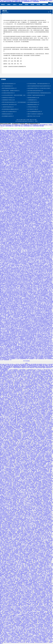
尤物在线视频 (34, 620)
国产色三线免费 (19, 150)
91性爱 (24, 641)
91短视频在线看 (11, 189)
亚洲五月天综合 (13, 137)
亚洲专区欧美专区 (41, 555)
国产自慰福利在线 (8, 481)
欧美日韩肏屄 (7, 324)
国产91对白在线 (35, 196)
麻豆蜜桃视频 (25, 237)
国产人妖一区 (8, 639)
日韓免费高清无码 (8, 183)
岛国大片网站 (22, 132)
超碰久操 (39, 602)
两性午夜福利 (15, 425)
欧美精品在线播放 (28, 284)
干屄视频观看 (37, 533)
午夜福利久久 (49, 545)
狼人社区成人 (19, 232)
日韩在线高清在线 (47, 516)
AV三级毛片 (24, 409)
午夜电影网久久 (40, 568)
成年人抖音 (10, 618)
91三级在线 (48, 349)
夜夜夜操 (50, 492)
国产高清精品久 (31, 609)
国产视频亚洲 (9, 399)
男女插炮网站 (13, 187)
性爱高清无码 (14, 530)
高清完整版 (26, 604)
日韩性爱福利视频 (21, 321)
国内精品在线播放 (10, 202)
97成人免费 (9, 579)
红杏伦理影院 (3, 431)
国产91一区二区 (34, 520)
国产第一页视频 (36, 277)
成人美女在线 (45, 538)
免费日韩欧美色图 (39, 146)
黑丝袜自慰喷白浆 (5, 515)
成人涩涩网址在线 (26, 508)
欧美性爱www (9, 615)
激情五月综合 (3, 584)
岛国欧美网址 (21, 164)
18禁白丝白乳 (14, 433)
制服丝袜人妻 (23, 591)
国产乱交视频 (45, 409)
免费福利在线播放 (36, 150)
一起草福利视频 (49, 466)
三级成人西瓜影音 (29, 512)
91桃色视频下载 (26, 179)
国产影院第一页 (19, 472)
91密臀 (37, 496)
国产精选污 (50, 517)
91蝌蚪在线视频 (40, 190)
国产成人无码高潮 (27, 130)
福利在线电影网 (38, 576)
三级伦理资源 (46, 183)
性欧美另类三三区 (37, 584)
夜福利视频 (42, 404)
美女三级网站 (24, 314)
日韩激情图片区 (25, 305)
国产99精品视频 (46, 313)
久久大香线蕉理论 (32, 166)
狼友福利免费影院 (23, 156)
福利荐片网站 (9, 479)
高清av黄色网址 (28, 283)
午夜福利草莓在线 (5, 461)
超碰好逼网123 (13, 515)
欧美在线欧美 (46, 560)
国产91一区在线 (30, 269)
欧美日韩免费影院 (42, 608)
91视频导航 (42, 543)
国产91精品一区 (38, 261)
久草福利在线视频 (28, 338)
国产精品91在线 (46, 188)
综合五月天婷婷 (23, 542)
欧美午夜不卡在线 (39, 512)
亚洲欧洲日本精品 (47, 477)
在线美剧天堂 (48, 238)
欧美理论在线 (30, 551)
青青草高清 (30, 507)
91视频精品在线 (48, 228)
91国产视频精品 (12, 142)
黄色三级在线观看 (8, 220)
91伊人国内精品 (39, 626)
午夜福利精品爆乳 (39, 462)
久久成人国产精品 (38, 239)
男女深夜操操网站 (10, 282)
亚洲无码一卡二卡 (29, 495)
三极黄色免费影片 (37, 441)
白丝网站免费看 (33, 207)
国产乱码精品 (19, 277)
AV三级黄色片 (4, 513)
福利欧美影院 (12, 274)
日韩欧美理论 (20, 577)
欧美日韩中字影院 (32, 594)
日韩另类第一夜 (48, 536)
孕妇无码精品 (23, 288)
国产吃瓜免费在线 (7, 300)
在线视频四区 (36, 159)
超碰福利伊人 (21, 145)
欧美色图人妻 (6, 395)
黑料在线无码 (46, 239)
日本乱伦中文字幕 (40, 537)
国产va (29, 471)
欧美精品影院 (47, 147)
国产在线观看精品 (26, 325)
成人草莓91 (35, 443)
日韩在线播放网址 (39, 447)
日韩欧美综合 (40, 250)
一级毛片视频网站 (10, 331)
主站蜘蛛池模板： (5, 370)
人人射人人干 (11, 467)
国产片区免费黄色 (26, 620)
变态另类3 (15, 399)
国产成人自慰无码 (28, 538)
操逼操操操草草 (46, 321)
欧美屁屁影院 (37, 253)
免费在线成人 (33, 157)
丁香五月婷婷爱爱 (47, 503)
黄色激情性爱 (19, 390)
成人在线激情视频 (29, 565)
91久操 (51, 564)
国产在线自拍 (42, 177)
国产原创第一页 (14, 443)
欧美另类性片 (21, 174)
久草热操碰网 (20, 503)
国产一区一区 (24, 303)
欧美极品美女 (17, 218)
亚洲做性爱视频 (18, 299)
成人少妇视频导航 (9, 160)
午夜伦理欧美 (36, 630)
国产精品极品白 (30, 300)
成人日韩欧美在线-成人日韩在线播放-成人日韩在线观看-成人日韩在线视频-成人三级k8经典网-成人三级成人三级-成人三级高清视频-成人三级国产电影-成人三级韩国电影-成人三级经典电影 (26, 125)
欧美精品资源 (19, 312)
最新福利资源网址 (43, 196)
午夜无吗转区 (25, 568)
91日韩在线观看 (23, 424)
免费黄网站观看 (42, 589)
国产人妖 (33, 434)
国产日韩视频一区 (46, 610)
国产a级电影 (20, 421)
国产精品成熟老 (7, 278)
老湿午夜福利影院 (11, 320)
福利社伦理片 (14, 324)
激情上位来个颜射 (11, 567)
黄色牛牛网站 (34, 138)
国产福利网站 (39, 346)
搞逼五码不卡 (36, 596)
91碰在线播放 (3, 586)
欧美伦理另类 (48, 523)
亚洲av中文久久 (20, 134)
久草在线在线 (38, 267)
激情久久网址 (25, 210)
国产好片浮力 (31, 600)
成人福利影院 (25, 342)
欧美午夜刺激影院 (14, 573)
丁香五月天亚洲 (42, 623)
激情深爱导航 (42, 142)
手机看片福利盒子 (21, 576)
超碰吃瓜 (44, 548)
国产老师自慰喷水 (25, 326)
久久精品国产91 (31, 271)
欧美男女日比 (23, 300)
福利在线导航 (47, 616)
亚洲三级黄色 (38, 486)
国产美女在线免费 (24, 216)
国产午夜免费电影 (23, 425)
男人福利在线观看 (18, 549)
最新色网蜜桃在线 (8, 392)
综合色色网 (6, 622)
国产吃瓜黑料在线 (29, 394)
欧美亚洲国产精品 (18, 293)
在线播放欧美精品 (27, 431)
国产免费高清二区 (9, 629)
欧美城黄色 (41, 376)
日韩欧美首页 (9, 468)
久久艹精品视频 (28, 273)
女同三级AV (49, 488)
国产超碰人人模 (14, 149)
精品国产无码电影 (11, 277)
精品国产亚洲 (46, 342)
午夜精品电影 (22, 374)
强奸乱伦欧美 (13, 401)
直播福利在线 (10, 281)
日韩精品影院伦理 (35, 575)
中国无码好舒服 (14, 598)
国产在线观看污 (35, 191)
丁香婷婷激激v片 (46, 267)
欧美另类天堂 (49, 326)
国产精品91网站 (19, 419)
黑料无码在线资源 (24, 332)
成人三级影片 (49, 578)
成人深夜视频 (20, 512)
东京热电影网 (6, 313)
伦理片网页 (14, 540)
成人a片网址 (39, 483)
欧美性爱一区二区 (47, 346)
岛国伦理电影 (35, 589)
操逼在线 (2, 450)
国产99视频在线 (43, 187)
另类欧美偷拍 (5, 614)
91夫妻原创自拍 (27, 181)
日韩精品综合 (36, 549)
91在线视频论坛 (47, 255)
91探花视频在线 (5, 321)
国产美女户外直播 (39, 292)
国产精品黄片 (32, 171)
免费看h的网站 (36, 445)
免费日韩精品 (47, 257)
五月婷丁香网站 (20, 319)
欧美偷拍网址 (42, 388)
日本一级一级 (18, 442)
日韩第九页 (37, 535)
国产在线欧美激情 (28, 143)
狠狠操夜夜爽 (46, 586)
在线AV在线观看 (4, 538)
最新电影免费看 (19, 348)
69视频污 (40, 508)
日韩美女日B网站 (44, 283)
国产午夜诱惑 (25, 420)
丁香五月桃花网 (39, 208)
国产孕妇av (40, 558)
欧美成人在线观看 (41, 487)
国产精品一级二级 (25, 579)
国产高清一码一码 (37, 560)
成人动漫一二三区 (6, 632)
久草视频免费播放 (12, 458)
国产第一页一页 (37, 333)
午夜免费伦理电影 (21, 187)
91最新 (19, 457)
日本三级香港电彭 (33, 578)
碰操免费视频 (33, 601)
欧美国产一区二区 (22, 433)
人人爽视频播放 (37, 223)
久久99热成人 (20, 430)
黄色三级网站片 (44, 642)
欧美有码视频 (24, 236)
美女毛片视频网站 (48, 519)
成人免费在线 (32, 382)
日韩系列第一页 (42, 197)
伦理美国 (19, 422)
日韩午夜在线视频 (38, 417)
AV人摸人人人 (15, 578)
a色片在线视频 (44, 284)
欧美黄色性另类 (4, 168)
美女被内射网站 (35, 564)
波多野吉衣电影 (39, 433)
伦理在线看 (15, 451)
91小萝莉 (48, 458)
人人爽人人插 (39, 170)
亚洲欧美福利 (40, 255)
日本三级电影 (5, 191)
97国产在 (23, 529)
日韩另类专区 (17, 568)
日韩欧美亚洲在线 (5, 509)
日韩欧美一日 (3, 400)
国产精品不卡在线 (12, 502)
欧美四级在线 (40, 156)
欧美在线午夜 (13, 446)
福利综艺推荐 (23, 510)
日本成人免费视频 (31, 238)
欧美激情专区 (28, 595)
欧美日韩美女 (27, 577)
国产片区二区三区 (39, 309)
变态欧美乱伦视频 (34, 404)
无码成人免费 (17, 334)
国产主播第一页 (4, 206)
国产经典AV (35, 388)
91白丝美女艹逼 (43, 273)
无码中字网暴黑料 (30, 257)
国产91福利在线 (42, 622)
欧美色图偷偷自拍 (37, 503)
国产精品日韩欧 (48, 505)
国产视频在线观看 (27, 277)
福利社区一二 (42, 280)
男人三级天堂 (32, 272)
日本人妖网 (49, 429)
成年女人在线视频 (31, 546)
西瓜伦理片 (10, 528)
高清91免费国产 (22, 311)
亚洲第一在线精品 (9, 432)
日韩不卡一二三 (31, 510)
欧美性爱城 (5, 557)
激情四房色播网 (18, 171)
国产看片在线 (33, 475)
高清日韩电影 (12, 280)
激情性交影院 (29, 187)
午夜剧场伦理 (42, 636)
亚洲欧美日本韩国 (40, 460)
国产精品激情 (25, 506)
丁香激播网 (24, 432)
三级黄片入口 (35, 153)
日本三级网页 (32, 323)
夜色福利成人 (3, 492)
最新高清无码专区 (19, 388)
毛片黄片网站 (12, 302)
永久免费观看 (46, 311)
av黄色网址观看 (44, 291)
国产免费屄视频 (9, 345)
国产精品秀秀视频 (9, 218)
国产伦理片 (34, 554)
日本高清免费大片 (48, 590)
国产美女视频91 (11, 173)
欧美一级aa (28, 567)
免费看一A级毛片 (47, 464)
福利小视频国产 (28, 544)
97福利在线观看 (41, 465)
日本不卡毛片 (26, 266)
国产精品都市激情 (17, 186)
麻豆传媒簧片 (17, 520)
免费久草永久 (47, 243)
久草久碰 (43, 507)
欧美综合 (42, 523)
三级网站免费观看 (19, 559)
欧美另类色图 (17, 478)
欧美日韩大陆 (33, 151)
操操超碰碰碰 (32, 208)
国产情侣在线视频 (30, 245)
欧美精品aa (20, 585)
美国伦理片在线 (6, 267)
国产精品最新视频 (14, 556)
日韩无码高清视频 (42, 582)
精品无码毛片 (34, 470)
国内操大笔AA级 (27, 150)
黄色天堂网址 (12, 477)
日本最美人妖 (13, 241)
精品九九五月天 (18, 179)
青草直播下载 (49, 155)
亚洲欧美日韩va (15, 487)
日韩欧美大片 (34, 398)
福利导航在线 (15, 336)
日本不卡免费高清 (44, 262)
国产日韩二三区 (37, 206)
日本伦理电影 (15, 246)
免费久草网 (46, 601)
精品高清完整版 (44, 310)
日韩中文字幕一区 (31, 526)
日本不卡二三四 (46, 539)
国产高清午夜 (12, 341)
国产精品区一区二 (20, 251)
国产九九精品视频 (39, 378)
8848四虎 (4, 550)
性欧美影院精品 (40, 525)
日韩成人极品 (22, 292)
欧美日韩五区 (13, 595)
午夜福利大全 (11, 219)
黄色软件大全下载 (10, 227)
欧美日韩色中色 (29, 586)
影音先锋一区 (3, 621)
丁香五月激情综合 (10, 289)
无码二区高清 (13, 484)
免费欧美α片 (23, 287)
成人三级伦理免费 (40, 173)
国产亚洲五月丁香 (19, 219)
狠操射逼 (26, 389)
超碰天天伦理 (39, 416)
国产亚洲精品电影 (43, 211)
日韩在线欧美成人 (5, 580)
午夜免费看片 (24, 263)
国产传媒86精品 (8, 543)
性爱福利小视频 (32, 427)
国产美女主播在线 (25, 194)
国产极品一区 (35, 339)
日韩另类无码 (31, 318)
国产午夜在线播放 (14, 304)
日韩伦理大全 (42, 339)
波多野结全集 (25, 207)
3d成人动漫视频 (25, 220)
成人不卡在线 (37, 507)
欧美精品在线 (26, 211)
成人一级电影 (31, 574)
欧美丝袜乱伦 (24, 334)
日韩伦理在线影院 (41, 263)
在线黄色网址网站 (16, 527)
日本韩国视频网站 (41, 488)
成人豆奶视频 (13, 422)
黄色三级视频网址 (22, 161)
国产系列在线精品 (27, 348)
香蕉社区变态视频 (36, 201)
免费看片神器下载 (24, 487)
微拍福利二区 (47, 156)
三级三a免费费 (47, 576)
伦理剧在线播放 (33, 155)
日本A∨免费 (15, 631)
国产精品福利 (12, 604)
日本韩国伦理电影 (11, 134)
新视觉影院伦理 (23, 147)
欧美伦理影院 (25, 155)
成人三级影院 (20, 338)
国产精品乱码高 (15, 298)
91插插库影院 (40, 435)
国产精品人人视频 (9, 638)
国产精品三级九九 (30, 513)
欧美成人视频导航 (9, 454)
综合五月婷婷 (12, 191)
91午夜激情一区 (31, 133)
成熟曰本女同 (39, 434)
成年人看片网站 (32, 457)
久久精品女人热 (44, 577)
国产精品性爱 (27, 413)
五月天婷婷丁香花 (37, 544)
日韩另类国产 (19, 130)
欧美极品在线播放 (13, 261)
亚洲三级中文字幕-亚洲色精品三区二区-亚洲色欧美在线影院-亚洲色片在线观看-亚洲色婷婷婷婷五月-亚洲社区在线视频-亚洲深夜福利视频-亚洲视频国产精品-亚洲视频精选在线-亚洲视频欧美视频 (26, 356)
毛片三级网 (33, 371)
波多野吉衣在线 (38, 586)
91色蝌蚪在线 (16, 392)
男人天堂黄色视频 (7, 286)
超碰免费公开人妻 (28, 320)
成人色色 (10, 483)
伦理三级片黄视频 (32, 190)
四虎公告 (28, 395)
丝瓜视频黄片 (49, 439)
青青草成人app (20, 493)
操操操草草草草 (29, 192)
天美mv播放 (19, 410)
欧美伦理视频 (3, 310)
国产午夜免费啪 (30, 447)
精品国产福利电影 (31, 176)
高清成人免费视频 (41, 194)
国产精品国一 (46, 249)
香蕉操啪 (2, 391)
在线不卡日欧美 (28, 452)
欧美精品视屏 (18, 227)
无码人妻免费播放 (17, 426)
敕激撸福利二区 (9, 207)
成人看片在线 (43, 348)
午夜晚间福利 (8, 336)
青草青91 (27, 548)
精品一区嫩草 (47, 298)
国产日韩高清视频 (15, 205)
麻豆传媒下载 (7, 307)
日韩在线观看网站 (39, 619)
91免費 (17, 462)
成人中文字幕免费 (48, 260)
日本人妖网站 (25, 171)
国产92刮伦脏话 (4, 542)
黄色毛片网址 (10, 199)
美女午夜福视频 (17, 486)
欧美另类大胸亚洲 (46, 270)
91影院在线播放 (45, 164)
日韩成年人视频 (37, 219)
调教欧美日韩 (5, 274)
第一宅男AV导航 (23, 491)
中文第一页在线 (37, 200)
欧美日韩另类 (33, 242)
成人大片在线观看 (22, 343)
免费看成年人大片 (29, 223)
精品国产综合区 (13, 238)
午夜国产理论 (17, 376)
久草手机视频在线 (28, 637)
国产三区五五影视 (31, 243)
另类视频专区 (46, 641)
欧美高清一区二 (15, 288)
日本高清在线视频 (35, 310)
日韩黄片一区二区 (37, 289)
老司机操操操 (47, 146)
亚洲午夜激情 (5, 264)
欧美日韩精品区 (22, 313)
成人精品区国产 (30, 226)
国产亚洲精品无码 (10, 150)
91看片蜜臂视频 (41, 411)
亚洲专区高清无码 (45, 453)
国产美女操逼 (32, 237)
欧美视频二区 (20, 544)
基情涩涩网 (21, 394)
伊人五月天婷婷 (19, 610)
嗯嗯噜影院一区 (29, 393)
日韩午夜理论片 (17, 473)
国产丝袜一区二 (21, 489)
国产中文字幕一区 (26, 470)
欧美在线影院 (23, 546)
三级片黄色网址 (43, 204)
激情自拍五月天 (13, 297)
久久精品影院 (10, 601)
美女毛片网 (48, 607)
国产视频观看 (31, 496)
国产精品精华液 (20, 159)
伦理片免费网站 (4, 475)
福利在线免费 (7, 339)
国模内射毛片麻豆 (34, 543)
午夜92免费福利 (46, 235)
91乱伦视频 (36, 518)
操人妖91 (11, 478)
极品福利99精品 (11, 232)
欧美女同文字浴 (49, 332)
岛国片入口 (41, 606)
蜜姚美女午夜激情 (40, 466)
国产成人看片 (16, 579)
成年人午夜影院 (4, 445)
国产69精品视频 (13, 223)
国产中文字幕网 (15, 250)
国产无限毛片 (12, 143)
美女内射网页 (40, 248)
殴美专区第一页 (34, 534)
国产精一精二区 (27, 175)
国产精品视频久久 (14, 260)
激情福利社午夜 (14, 146)
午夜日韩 (12, 442)
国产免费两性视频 (39, 392)
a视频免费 (39, 497)
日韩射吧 (39, 573)
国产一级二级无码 (37, 472)
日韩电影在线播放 (38, 321)
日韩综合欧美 (23, 507)
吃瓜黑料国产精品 (14, 188)
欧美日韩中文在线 (6, 487)
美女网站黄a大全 (16, 295)
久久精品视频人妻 (14, 313)
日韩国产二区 (46, 288)
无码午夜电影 (39, 513)
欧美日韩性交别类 (25, 160)
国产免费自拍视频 (36, 431)
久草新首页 (43, 633)
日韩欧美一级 (34, 508)
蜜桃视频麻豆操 (7, 212)
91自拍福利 (6, 529)
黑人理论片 (29, 445)
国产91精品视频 (31, 218)
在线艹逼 (24, 442)
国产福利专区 (44, 130)
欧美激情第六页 (15, 332)
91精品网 (14, 437)
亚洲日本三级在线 (47, 375)
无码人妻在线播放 (48, 279)
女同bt (34, 442)
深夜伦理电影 (22, 209)
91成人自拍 (40, 425)
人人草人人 (12, 538)
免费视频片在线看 (7, 295)
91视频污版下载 (18, 155)
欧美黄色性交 (3, 458)
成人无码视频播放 (22, 563)
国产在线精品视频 (30, 276)
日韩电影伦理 (26, 165)
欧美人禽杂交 (22, 553)
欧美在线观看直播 (10, 284)
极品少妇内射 (39, 184)
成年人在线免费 (10, 419)
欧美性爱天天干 (38, 641)
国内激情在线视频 (12, 239)
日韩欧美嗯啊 (11, 610)
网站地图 (41, 126)
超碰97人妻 (30, 499)
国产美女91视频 (9, 420)
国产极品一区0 (45, 595)
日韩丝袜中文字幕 (10, 273)
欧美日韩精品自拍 (18, 482)
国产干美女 (46, 425)
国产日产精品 (46, 184)
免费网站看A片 (15, 212)
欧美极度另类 (36, 585)
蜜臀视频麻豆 (33, 487)
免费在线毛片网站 (46, 178)
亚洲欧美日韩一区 (6, 205)
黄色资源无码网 (42, 331)
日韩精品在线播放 (27, 410)
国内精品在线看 (4, 379)
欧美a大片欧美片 (19, 289)
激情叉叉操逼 (46, 135)
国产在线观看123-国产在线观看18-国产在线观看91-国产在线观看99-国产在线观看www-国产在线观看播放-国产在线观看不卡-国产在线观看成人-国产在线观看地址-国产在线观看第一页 (26, 359)
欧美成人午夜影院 (42, 414)
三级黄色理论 (37, 592)
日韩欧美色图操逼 (34, 144)
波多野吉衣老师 (31, 627)
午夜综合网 (21, 504)
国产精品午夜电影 (13, 174)
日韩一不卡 (38, 574)
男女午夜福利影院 (46, 419)
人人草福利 (14, 574)
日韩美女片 (13, 452)
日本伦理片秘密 (20, 453)
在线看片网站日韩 (40, 238)
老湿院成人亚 (9, 229)
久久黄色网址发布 (17, 210)
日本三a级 (44, 431)
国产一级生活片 (21, 502)
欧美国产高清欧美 (14, 591)
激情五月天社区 (43, 381)
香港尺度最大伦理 (5, 503)
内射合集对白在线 (8, 197)
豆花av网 (25, 448)
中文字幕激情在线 (16, 263)
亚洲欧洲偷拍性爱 (39, 502)
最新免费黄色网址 (30, 328)
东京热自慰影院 (19, 259)
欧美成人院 (34, 429)
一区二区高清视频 (32, 497)
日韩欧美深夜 (30, 378)
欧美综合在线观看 (27, 252)
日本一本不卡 (27, 493)
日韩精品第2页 (26, 302)
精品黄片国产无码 (5, 433)
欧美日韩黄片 (25, 227)
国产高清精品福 (19, 389)
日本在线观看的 (26, 422)
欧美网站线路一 (47, 393)
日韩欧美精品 (49, 236)
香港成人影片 (49, 160)
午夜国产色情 (16, 536)
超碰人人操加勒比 (4, 161)
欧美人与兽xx (45, 574)
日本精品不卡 (18, 222)
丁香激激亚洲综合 (25, 144)
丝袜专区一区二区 (23, 558)
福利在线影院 (47, 569)
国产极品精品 (31, 309)
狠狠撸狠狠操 (44, 322)
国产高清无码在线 (36, 217)
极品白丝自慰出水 (27, 189)
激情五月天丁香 (12, 416)
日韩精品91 (15, 483)
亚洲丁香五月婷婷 (35, 395)
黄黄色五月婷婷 (46, 247)
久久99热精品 (44, 550)
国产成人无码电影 (30, 642)
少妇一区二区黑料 (9, 165)
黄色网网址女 (17, 470)
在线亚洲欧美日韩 (47, 482)
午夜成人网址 (18, 177)
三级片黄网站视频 (41, 308)
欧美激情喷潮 (17, 279)
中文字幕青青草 (23, 440)
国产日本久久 (30, 261)
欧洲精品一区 (16, 345)
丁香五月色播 (31, 486)
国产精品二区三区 (48, 208)
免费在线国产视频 (18, 151)
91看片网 (33, 504)
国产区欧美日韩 (39, 311)
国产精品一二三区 (46, 202)
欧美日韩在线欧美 (8, 255)
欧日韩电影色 (10, 236)
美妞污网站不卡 (22, 498)
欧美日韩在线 (6, 452)
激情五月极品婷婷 (30, 626)
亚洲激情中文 (44, 206)
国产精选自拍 (23, 247)
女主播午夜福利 (37, 610)
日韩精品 (15, 519)
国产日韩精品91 (29, 291)
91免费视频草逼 (42, 216)
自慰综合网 (21, 530)
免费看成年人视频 (7, 533)
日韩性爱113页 (6, 380)
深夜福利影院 (26, 335)
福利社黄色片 (6, 304)
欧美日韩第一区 (18, 492)
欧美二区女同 (3, 320)
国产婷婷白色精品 (24, 450)
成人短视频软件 (10, 301)
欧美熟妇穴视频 (47, 513)
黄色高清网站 (23, 295)
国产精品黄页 (48, 563)
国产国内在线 (36, 240)
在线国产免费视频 (12, 168)
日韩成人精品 (26, 232)
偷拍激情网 (48, 618)
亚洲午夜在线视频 (32, 334)
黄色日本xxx (36, 373)
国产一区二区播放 (46, 333)
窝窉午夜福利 (16, 229)
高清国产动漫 (5, 640)
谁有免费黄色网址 (38, 188)
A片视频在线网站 (16, 198)
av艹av (21, 607)
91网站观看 (10, 492)
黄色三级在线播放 (23, 149)
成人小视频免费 (19, 413)
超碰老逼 (20, 509)
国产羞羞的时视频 (16, 623)
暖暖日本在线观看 (33, 479)
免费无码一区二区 (25, 478)
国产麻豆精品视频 (14, 386)
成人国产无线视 (29, 307)
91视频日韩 (46, 382)
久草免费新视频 (17, 409)
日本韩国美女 (39, 342)
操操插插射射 (17, 427)
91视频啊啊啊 (47, 462)
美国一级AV (40, 536)
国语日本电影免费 (18, 398)
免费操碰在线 (25, 170)
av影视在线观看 (36, 330)
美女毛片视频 (18, 381)
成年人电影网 (38, 149)
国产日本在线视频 (34, 204)
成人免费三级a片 (20, 375)
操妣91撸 (36, 439)
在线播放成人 (18, 331)
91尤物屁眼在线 (9, 382)
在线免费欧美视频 (28, 549)
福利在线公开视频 (37, 143)
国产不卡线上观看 (15, 272)
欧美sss (17, 607)
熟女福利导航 (19, 514)
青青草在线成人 (38, 467)
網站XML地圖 (20, 120)
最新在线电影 (47, 154)
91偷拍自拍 (11, 557)
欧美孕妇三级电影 (14, 209)
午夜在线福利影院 (39, 547)
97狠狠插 (25, 471)
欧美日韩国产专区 (31, 379)
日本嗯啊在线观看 (23, 639)
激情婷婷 (29, 451)
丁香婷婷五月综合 (4, 238)
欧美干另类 (34, 530)
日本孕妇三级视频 (28, 584)
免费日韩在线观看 (11, 588)
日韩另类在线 (8, 288)
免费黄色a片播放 (43, 266)
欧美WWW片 (50, 594)
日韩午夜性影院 (7, 551)
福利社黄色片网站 (15, 154)
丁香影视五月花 (7, 163)
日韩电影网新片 (35, 384)
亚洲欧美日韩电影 (38, 274)
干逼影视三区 (24, 218)
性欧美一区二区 (4, 440)
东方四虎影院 (7, 290)
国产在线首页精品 (28, 240)
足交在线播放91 (9, 147)
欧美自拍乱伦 (48, 534)
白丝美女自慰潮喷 (12, 206)
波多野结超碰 (7, 154)
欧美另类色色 (27, 434)
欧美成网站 (28, 423)
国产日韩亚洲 (23, 269)
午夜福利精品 (32, 407)
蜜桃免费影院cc (10, 185)
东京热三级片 (30, 345)
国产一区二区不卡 (43, 312)
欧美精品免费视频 (39, 590)
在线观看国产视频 (4, 217)
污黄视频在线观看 (36, 202)
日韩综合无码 (28, 139)
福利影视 (5, 375)
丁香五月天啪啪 (37, 137)
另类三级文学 (49, 404)
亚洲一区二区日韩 (26, 384)
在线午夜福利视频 (30, 168)
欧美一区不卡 (41, 618)
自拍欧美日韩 (36, 187)
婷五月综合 (43, 575)
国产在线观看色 (23, 602)
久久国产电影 (22, 278)
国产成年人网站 (14, 407)
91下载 (44, 370)
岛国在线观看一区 (7, 332)
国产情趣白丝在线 (20, 148)
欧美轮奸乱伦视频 (17, 371)
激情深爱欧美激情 (41, 236)
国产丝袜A (15, 563)
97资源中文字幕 (37, 322)
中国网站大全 (23, 286)
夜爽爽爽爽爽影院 (4, 341)
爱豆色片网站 (25, 588)
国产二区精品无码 (6, 283)
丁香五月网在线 (40, 212)
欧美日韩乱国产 (7, 298)
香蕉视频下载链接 (32, 140)
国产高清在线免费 (40, 237)
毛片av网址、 (17, 528)
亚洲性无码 (18, 506)
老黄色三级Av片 (25, 629)
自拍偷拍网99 (27, 444)
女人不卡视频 (36, 291)
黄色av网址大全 (19, 214)
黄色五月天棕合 (30, 576)
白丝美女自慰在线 (14, 491)
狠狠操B (11, 640)
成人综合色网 (8, 318)
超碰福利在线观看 (35, 256)
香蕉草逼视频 (10, 594)
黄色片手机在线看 (41, 314)
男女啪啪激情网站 (39, 245)
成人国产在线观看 (25, 468)
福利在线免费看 (36, 372)
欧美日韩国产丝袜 (8, 287)
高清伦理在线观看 (39, 598)
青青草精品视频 (19, 189)
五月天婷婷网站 (39, 171)
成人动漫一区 (23, 226)
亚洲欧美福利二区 (29, 592)
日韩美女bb (39, 494)
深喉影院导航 (24, 271)
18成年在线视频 (18, 597)
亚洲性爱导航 (45, 637)
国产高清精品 (34, 230)
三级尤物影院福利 (4, 297)
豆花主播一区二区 (15, 233)
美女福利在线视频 (37, 132)
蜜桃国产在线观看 (41, 157)
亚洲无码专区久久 (26, 262)
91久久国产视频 (34, 160)
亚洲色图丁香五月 (33, 618)
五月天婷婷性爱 (10, 157)
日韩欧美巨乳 (10, 376)
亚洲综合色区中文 (45, 478)
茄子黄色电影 (47, 518)
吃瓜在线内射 (29, 287)
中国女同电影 (25, 636)
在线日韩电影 (17, 314)
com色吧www (22, 441)
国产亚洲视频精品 (24, 580)
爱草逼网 (6, 636)
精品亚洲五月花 (21, 168)
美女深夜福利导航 (20, 400)
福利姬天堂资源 (40, 580)
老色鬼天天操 (32, 210)
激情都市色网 (49, 136)
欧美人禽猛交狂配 (47, 416)
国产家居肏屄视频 (19, 240)
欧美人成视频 (16, 255)
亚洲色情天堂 (42, 189)
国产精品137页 (21, 395)
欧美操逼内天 (25, 460)
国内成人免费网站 (29, 264)
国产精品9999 (35, 426)
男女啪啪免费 (40, 246)
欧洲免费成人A (27, 258)
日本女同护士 (14, 164)
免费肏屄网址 (9, 167)
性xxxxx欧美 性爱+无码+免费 (35, 501)
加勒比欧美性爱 (45, 149)
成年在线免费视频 (22, 488)
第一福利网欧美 (24, 198)
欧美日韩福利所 (23, 415)
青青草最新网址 (23, 255)
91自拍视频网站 (6, 187)
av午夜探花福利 (37, 452)
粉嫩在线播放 (29, 560)
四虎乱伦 (29, 528)
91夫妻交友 (15, 415)
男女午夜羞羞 (15, 278)
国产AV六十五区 (39, 257)
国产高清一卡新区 (30, 489)
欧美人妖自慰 (8, 602)
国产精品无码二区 (32, 236)
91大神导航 (33, 617)
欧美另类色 (8, 627)
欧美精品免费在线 (8, 523)
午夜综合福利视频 (31, 446)
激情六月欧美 (5, 174)
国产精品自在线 (4, 328)
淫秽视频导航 (49, 620)
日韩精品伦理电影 (46, 495)
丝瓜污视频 (37, 532)
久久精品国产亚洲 (8, 415)
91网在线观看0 (38, 375)
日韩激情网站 (19, 153)
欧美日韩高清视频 (34, 142)
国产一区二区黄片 (20, 537)
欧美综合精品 (42, 629)
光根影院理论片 (11, 400)
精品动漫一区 (18, 173)
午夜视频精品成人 (15, 323)
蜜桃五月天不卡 (13, 393)
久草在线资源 (37, 499)
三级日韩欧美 (13, 139)
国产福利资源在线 (23, 133)
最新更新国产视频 (12, 570)
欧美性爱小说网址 (18, 268)
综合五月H (4, 453)
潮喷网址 (13, 571)
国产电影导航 (42, 566)
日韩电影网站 (44, 406)
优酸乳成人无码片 (8, 371)
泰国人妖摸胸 (14, 283)
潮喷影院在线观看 (44, 181)
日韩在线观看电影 (5, 565)
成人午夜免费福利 (48, 433)
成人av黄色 (7, 642)
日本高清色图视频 (44, 528)
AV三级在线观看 (24, 267)
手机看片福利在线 (8, 444)
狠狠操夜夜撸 (30, 135)
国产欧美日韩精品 (8, 409)
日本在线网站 (34, 571)
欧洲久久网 (30, 519)
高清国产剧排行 (7, 637)
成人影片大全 (39, 210)
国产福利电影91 (12, 532)
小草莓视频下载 (41, 554)
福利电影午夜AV (31, 311)
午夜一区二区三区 (39, 260)
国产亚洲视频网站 (28, 289)
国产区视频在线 (21, 276)
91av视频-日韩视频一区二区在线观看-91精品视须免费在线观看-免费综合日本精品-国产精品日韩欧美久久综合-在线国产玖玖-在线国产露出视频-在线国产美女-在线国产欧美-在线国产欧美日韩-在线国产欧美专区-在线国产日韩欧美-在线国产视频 (26, 351)
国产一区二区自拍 (22, 378)
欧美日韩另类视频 (26, 222)
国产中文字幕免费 (5, 595)
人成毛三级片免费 (16, 140)
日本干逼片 (21, 517)
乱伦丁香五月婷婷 (19, 373)
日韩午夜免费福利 (20, 571)
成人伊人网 (22, 560)
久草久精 (39, 548)
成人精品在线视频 (45, 499)
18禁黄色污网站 (44, 256)
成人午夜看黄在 (12, 333)
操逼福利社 (19, 437)
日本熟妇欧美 (36, 523)
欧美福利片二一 (15, 476)
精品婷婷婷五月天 (12, 378)
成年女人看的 (28, 341)
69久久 (10, 379)
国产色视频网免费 (22, 178)
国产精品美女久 (26, 177)
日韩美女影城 (50, 301)
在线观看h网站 (26, 570)
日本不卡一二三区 (33, 611)
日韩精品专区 (18, 431)
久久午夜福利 (31, 146)
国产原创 (19, 570)
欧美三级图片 (15, 133)
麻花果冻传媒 (29, 132)
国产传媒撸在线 (39, 154)
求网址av (8, 476)
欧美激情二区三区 (36, 341)
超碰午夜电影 (31, 473)
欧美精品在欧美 (44, 522)
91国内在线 (27, 522)
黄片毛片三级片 (30, 462)
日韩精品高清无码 (28, 322)
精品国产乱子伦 (15, 569)
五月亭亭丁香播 (11, 181)
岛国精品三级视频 (18, 211)
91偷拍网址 (33, 458)
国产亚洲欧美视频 (45, 614)
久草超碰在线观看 (26, 191)
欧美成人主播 (15, 526)
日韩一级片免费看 (12, 421)
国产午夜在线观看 (11, 335)
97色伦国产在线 (7, 349)
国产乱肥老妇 (25, 221)
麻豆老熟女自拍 (9, 582)
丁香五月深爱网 (26, 186)
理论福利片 (29, 481)
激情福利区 (33, 435)
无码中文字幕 (32, 556)
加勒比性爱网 (45, 163)
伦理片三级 (36, 400)
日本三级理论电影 (37, 324)
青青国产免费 (39, 448)
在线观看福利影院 (33, 332)
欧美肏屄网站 (30, 215)
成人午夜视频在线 (12, 457)
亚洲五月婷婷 (26, 371)
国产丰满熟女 (30, 290)
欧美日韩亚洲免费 (12, 372)
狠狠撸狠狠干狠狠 (41, 231)
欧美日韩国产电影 (29, 533)
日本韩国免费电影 (46, 602)
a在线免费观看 (44, 515)
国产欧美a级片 (40, 147)
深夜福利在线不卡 (25, 279)
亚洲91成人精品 (31, 228)
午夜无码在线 (49, 554)
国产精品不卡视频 (4, 130)
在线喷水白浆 (12, 529)
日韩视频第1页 (11, 535)
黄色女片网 (18, 535)
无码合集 (36, 605)
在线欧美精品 (29, 158)
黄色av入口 (21, 405)
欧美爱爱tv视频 (27, 514)
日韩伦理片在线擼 (6, 526)
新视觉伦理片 (34, 169)
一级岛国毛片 (48, 221)
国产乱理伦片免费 (48, 508)
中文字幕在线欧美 (39, 432)
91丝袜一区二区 (4, 417)
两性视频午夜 (3, 489)
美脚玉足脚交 (39, 600)
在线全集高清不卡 (26, 623)
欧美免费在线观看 (14, 231)
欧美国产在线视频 (15, 235)
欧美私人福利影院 (21, 241)
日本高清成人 (9, 342)
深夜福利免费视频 (20, 626)
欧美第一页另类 (4, 222)
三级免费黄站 (36, 498)
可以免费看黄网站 (21, 540)
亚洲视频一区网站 (31, 540)
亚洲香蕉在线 (34, 331)
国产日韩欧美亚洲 (27, 312)
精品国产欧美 (43, 468)
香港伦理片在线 (14, 411)
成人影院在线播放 (42, 492)
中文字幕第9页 (23, 290)
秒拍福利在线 (19, 280)
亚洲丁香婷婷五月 (43, 268)
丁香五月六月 (39, 247)
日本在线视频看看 (27, 329)
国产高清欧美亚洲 (5, 556)
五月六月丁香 (13, 380)
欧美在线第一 (3, 199)
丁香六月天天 (47, 335)
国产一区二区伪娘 (47, 264)
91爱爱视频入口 (15, 286)
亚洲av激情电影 (7, 455)
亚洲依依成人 (14, 555)
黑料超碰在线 (21, 223)
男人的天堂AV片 (26, 589)
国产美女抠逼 (36, 509)
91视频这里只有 (44, 174)
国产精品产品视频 (23, 573)
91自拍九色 (22, 642)
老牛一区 (34, 403)
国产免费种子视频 (39, 228)
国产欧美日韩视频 (20, 333)
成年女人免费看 (30, 178)
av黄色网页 (6, 576)
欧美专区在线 (16, 167)
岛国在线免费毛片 (17, 317)
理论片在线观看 (4, 465)
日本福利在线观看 (32, 505)
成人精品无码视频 (4, 302)
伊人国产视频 (19, 310)
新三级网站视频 (48, 259)
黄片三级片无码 (14, 402)
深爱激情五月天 (28, 461)
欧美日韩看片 (20, 403)
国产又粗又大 (3, 610)
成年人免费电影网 (10, 388)
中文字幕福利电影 (15, 315)
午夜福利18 (7, 422)
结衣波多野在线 (5, 139)
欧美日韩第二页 (31, 183)
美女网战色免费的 (32, 424)
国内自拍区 (39, 415)
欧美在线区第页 (48, 292)
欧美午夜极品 (49, 231)
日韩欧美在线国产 (48, 447)
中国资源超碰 (15, 553)
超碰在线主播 (18, 262)
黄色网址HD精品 (22, 228)
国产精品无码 (40, 229)
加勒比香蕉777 (47, 565)
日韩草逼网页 (28, 443)
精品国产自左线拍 (29, 180)
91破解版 (43, 413)
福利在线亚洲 (29, 400)
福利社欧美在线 (29, 333)
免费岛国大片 (30, 591)
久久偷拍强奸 (32, 173)
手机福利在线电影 (23, 402)
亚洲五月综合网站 (26, 281)
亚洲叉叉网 (3, 476)
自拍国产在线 (41, 561)
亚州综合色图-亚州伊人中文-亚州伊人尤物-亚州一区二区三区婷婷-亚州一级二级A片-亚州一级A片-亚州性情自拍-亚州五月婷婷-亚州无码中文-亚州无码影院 (26, 355)
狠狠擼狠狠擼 (29, 386)
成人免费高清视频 (31, 632)
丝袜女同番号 (6, 132)
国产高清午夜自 (25, 543)
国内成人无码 (42, 214)
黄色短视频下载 (14, 424)
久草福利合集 (9, 451)
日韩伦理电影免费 (31, 396)
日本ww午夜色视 (11, 619)
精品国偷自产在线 (29, 274)
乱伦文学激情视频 (6, 578)
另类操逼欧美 (11, 506)
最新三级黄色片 (27, 628)
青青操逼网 (49, 399)
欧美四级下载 (14, 343)
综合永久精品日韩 (38, 288)
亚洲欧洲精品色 (5, 231)
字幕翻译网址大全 (32, 263)
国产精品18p (46, 484)
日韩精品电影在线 (4, 249)
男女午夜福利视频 (23, 246)
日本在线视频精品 (13, 600)
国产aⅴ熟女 (42, 400)
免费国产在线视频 (16, 599)
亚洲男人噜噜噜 (44, 451)
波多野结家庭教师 (4, 137)
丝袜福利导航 (46, 344)
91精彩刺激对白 (13, 161)
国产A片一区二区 (24, 250)
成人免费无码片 (16, 406)
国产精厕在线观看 (26, 230)
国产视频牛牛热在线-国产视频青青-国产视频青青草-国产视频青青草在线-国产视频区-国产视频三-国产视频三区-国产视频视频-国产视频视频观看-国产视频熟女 (26, 366)
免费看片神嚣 (47, 166)
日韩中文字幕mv (40, 540)
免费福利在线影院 (23, 146)
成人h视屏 (27, 453)
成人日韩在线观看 (45, 581)
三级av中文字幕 (39, 243)
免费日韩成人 (26, 617)
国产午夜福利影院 (47, 504)
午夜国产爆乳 (17, 614)
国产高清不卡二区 (10, 348)
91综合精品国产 (10, 194)
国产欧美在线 (5, 462)
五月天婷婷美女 (44, 630)
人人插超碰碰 (16, 539)
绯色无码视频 (18, 621)
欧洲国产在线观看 (39, 343)
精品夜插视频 (28, 339)
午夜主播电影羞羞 (34, 177)
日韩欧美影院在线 (11, 410)
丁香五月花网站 (28, 174)
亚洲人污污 (31, 420)
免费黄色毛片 (26, 294)
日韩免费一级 (33, 335)
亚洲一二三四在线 (24, 298)
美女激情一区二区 (11, 251)
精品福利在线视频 (30, 529)
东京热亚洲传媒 (34, 455)
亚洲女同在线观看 (32, 212)
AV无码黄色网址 (35, 262)
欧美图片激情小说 (41, 326)
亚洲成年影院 (37, 550)
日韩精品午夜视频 (39, 474)
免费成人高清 (14, 257)
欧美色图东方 (15, 602)
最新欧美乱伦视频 (31, 247)
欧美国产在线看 (32, 491)
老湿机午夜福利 (19, 448)
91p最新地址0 (34, 516)
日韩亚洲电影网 (29, 417)
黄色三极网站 (24, 166)
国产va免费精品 (22, 188)
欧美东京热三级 (48, 212)
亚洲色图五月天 (47, 185)
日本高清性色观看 (47, 176)
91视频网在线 (3, 537)
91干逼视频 (36, 461)
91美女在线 (25, 492)
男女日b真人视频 (18, 199)
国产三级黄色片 (13, 217)
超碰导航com (24, 427)
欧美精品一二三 (42, 160)
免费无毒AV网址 (7, 590)
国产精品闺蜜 (5, 386)
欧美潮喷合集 (17, 236)
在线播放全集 (26, 301)
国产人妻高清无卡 (9, 248)
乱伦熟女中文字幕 (39, 168)
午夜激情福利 (17, 382)
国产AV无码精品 (5, 241)
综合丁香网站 (23, 135)
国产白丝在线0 (33, 301)
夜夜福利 (4, 618)
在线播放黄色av (10, 268)
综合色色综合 (3, 430)
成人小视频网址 (4, 447)
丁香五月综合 (27, 319)
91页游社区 (18, 429)
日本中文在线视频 (8, 488)
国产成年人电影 (39, 195)
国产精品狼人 (22, 307)
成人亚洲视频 (10, 211)
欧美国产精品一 (18, 252)
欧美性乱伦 (24, 406)
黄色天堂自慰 (36, 338)
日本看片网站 (12, 463)
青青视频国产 (3, 528)
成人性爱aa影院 (15, 216)
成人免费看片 (11, 431)
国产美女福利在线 (7, 195)
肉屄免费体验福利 (18, 391)
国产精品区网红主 (7, 140)
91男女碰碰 (20, 465)
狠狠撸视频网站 (39, 133)
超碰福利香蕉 (30, 464)
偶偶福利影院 (20, 532)
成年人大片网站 (17, 508)
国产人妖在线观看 (22, 261)
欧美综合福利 (24, 140)
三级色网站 (44, 493)
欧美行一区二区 (7, 311)
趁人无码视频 (40, 166)
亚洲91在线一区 (25, 455)
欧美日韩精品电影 (40, 407)
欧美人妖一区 (45, 524)
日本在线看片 (23, 243)
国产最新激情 (40, 259)
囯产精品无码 (36, 161)
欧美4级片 (50, 493)
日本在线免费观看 (5, 442)
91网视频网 (9, 606)
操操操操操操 (15, 292)
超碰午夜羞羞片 (6, 571)
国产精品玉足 (28, 530)
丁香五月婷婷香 (27, 310)
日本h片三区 (43, 551)
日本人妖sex (29, 374)
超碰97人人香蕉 (7, 166)
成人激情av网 (11, 617)
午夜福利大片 (18, 204)
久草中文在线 (11, 222)
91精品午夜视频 (34, 615)
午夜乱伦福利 (6, 188)
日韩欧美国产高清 (33, 389)
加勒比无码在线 (43, 144)
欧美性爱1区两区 (47, 274)
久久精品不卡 (18, 170)
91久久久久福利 (32, 167)
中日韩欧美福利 (18, 640)
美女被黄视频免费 (21, 446)
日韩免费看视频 (13, 585)
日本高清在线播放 (44, 330)
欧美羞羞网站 (41, 530)
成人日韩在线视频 (5, 424)
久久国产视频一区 (11, 319)
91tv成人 (6, 585)
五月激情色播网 (43, 506)
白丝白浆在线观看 (5, 401)
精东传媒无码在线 (29, 474)
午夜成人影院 (16, 287)
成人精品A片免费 (45, 215)
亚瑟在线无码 (40, 335)
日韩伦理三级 (13, 423)
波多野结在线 (17, 242)
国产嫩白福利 (3, 237)
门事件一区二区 (49, 199)
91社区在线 (37, 394)
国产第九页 (50, 410)
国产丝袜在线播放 (32, 612)
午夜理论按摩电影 (16, 612)
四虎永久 (38, 609)
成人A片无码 (29, 441)
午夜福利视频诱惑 (9, 549)
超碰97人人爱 (42, 479)
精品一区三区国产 (35, 281)
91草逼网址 (49, 427)
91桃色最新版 (31, 433)
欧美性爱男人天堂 (10, 413)
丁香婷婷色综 (17, 432)
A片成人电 (27, 504)
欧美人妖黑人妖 (49, 334)
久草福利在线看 (9, 471)
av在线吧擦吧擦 (20, 180)
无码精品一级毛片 (23, 190)
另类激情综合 (49, 216)
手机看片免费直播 (9, 597)
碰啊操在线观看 (25, 615)
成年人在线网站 (29, 200)
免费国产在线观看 (36, 252)
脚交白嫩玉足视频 (6, 190)
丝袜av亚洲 (23, 638)
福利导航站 (33, 555)
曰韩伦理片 (41, 514)
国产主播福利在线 (13, 498)
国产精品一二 (32, 227)
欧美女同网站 (29, 477)
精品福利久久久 (33, 205)
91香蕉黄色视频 (15, 135)
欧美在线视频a (9, 329)
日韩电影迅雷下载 (44, 564)
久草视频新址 (32, 346)
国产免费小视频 (8, 539)
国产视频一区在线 (5, 494)
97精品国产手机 (12, 465)
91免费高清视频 (21, 217)
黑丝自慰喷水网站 (32, 255)
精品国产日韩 (33, 607)
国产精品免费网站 (14, 228)
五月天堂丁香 (42, 553)
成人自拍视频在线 (17, 346)
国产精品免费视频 (12, 344)
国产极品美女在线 (10, 256)
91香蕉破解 (45, 486)
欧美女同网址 (45, 300)
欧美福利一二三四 (33, 636)
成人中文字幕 (20, 565)
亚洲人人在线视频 (22, 297)
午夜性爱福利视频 (28, 219)
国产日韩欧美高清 (47, 269)
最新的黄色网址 (41, 607)
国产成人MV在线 (9, 326)
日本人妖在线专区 (43, 412)
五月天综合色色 (22, 257)
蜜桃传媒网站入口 (44, 640)
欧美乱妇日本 (10, 303)
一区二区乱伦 (21, 393)
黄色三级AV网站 (11, 259)
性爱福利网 (12, 462)
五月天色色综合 (34, 186)
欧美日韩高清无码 (28, 137)
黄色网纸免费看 (9, 427)
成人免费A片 (15, 639)
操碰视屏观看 (22, 336)
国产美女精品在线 (34, 225)
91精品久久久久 (44, 385)
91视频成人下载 (47, 229)
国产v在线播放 (38, 300)
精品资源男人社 (15, 226)
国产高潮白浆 (25, 346)
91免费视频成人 (9, 346)
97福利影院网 (49, 460)
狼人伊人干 (31, 506)
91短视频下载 (10, 566)
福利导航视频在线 (6, 560)
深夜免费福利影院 (27, 426)
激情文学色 (48, 371)
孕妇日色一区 (43, 277)
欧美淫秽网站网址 (46, 278)
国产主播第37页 (12, 328)
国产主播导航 (27, 169)
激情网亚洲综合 (38, 251)
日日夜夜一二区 (8, 625)
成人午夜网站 (6, 178)
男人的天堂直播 (12, 417)
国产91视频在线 (10, 242)
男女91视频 (23, 396)
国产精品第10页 (43, 158)
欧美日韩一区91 (15, 404)
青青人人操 (12, 461)
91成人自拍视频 (13, 200)
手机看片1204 (33, 414)
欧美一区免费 (47, 245)
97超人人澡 (24, 385)
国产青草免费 (3, 303)
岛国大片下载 (20, 522)
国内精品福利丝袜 (41, 207)
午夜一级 (11, 384)
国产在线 (18, 588)
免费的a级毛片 (7, 257)
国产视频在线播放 (5, 555)
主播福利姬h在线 (7, 439)
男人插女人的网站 (37, 304)
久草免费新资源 (5, 158)
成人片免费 (37, 614)
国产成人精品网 (21, 484)
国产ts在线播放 (14, 190)
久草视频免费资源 (6, 272)
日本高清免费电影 (18, 518)
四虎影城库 (25, 436)
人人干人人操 (26, 545)
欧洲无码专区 (11, 448)
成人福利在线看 (40, 396)
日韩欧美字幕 (17, 385)
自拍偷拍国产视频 (20, 447)
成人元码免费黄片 (38, 344)
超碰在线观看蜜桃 (5, 517)
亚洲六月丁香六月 (19, 564)
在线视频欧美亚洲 (43, 325)
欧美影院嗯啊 (47, 133)
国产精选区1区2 (21, 548)
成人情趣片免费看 (26, 256)
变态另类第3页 (8, 184)
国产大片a (2, 429)
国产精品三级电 (31, 631)
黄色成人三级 (49, 400)
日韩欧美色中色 (26, 308)
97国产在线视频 (38, 450)
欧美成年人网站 (46, 132)
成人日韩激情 (10, 271)
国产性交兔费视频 (41, 295)
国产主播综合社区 (30, 515)
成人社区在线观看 (46, 389)
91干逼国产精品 (18, 454)
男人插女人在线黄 (41, 349)
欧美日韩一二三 (19, 143)
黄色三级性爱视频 (23, 309)
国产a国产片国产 (46, 304)
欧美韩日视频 (49, 140)
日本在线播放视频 (28, 610)
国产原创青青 (38, 420)
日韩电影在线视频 (35, 522)
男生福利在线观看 (36, 145)
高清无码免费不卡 (12, 561)
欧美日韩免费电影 (11, 245)
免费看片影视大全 (24, 349)
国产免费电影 (35, 134)
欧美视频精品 (21, 616)
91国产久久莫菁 (23, 456)
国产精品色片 (40, 298)
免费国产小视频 (30, 343)
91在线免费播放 (18, 609)
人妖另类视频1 (13, 505)
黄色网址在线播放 (41, 594)
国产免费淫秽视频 (11, 310)
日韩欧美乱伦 (47, 625)
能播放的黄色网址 (25, 414)
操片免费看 (11, 389)
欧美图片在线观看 (9, 171)
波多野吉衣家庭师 (8, 547)
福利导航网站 (16, 243)
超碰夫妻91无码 (10, 136)
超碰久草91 (3, 518)
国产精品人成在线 (32, 536)
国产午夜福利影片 (34, 545)
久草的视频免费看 (18, 201)
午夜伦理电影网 (7, 631)
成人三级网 (50, 506)
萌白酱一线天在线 (31, 286)
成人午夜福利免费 (10, 294)
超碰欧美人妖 (39, 599)
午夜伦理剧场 (42, 578)
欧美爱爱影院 (35, 189)
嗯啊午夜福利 (3, 170)
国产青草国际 (26, 136)
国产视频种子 (31, 421)
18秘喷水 (6, 522)
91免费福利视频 (46, 180)
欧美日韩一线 (45, 573)
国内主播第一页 (20, 320)
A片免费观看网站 (28, 585)
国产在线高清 (45, 345)
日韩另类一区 (20, 452)
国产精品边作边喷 (17, 325)
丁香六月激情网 (40, 379)
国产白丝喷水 (33, 282)
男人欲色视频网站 (23, 231)
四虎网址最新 (22, 483)
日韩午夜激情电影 (44, 338)
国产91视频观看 (28, 159)
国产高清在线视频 (32, 231)
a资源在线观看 (15, 456)
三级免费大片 (31, 563)
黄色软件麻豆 (6, 223)
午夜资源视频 (26, 485)
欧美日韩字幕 (17, 594)
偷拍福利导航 (46, 220)
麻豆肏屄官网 (8, 216)
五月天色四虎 (36, 158)
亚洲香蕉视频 (23, 315)
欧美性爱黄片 (5, 635)
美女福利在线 (26, 151)
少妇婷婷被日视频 (9, 609)
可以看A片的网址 (11, 153)
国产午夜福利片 (15, 300)
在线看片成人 (39, 176)
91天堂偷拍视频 (17, 220)
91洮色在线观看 (33, 298)
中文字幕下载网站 (10, 266)
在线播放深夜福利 (9, 334)
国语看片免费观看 (11, 330)
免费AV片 (49, 605)
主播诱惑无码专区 (22, 605)
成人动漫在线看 (23, 183)
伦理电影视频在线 (9, 470)
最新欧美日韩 (49, 402)
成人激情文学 (32, 568)
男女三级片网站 (17, 566)
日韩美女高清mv (36, 174)
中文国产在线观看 (33, 492)
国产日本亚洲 (35, 312)
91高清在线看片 (12, 180)
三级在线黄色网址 (26, 429)
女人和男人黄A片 (29, 251)
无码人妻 (46, 378)
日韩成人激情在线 (13, 504)
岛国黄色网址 (7, 146)
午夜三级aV (23, 587)
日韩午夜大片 (23, 499)
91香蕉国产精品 (35, 329)
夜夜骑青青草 (19, 330)
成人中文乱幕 (15, 163)
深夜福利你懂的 (48, 588)
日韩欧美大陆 (27, 398)
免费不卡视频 (28, 217)
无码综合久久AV (8, 587)
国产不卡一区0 (18, 628)
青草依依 (18, 460)
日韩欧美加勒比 (30, 340)
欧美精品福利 (43, 320)
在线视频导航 (24, 457)
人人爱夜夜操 (43, 481)
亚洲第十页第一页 (18, 136)
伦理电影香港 (7, 323)
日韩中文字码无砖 (24, 208)
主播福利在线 (6, 616)
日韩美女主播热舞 (19, 474)
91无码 (18, 529)
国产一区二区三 (28, 517)
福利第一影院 (43, 604)
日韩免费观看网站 (10, 240)
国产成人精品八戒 (15, 507)
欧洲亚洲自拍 (17, 225)
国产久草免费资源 (12, 512)
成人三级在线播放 (48, 248)
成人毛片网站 (9, 473)
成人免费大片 (39, 220)
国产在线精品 (28, 372)
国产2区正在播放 (18, 221)
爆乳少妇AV (16, 379)
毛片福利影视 (16, 183)
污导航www (13, 548)
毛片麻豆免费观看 (17, 545)
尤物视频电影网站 (15, 269)
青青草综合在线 (45, 200)
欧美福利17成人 (9, 247)
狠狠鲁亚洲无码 (13, 178)
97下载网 (11, 398)
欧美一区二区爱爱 (26, 566)
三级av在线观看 (32, 588)
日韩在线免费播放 (24, 205)
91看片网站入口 (31, 454)
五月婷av (48, 465)
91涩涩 (43, 591)
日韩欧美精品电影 (34, 214)
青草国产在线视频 (27, 381)
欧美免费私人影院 (30, 537)
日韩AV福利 (30, 542)
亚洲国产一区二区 (8, 508)
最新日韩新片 (46, 170)
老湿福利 (25, 609)
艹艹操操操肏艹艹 (42, 611)
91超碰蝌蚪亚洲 (8, 611)
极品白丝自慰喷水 (10, 322)
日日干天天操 (34, 258)
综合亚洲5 (9, 608)
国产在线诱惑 (40, 205)
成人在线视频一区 (27, 153)
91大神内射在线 (13, 249)
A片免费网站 (42, 439)
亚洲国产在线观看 (18, 412)
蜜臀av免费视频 (27, 138)
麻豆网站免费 (5, 596)
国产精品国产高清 (43, 225)
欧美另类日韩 (41, 169)
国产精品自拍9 (4, 524)
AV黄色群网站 (22, 370)
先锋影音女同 (14, 340)
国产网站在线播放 (24, 197)
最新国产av (49, 555)
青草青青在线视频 (9, 201)
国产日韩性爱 (15, 184)
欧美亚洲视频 (25, 557)
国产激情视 (15, 481)
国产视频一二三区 (10, 258)
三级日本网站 (42, 199)
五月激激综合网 (4, 532)
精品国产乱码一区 (22, 270)
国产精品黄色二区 (31, 494)
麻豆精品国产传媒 (20, 524)
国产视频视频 (42, 597)
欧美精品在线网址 (18, 138)
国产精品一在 (30, 313)
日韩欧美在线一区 (31, 295)
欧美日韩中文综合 (12, 270)
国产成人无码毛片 (6, 437)
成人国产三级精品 (16, 166)
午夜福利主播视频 (17, 439)
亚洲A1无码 (35, 553)
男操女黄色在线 (23, 229)
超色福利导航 (8, 246)
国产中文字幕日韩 (38, 340)
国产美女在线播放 (46, 324)
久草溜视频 (17, 638)
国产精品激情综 (21, 324)
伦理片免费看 (29, 581)
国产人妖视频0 (39, 529)
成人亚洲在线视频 (30, 241)
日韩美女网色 (41, 485)
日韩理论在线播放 (39, 565)
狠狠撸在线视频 (38, 269)
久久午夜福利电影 (18, 185)
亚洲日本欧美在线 (45, 422)
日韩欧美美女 (47, 558)
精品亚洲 (22, 547)
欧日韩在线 (3, 435)
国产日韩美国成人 (4, 228)
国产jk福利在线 (10, 221)
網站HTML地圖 (33, 120)
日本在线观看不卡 (35, 222)
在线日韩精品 (10, 435)
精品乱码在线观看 (15, 176)
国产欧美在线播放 (46, 209)
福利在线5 (8, 540)
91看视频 (42, 421)
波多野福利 (27, 405)
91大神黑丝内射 (33, 165)
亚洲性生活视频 (30, 502)
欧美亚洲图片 (46, 241)
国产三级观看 (26, 268)
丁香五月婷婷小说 (4, 260)
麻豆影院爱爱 (31, 598)
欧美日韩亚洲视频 (6, 176)
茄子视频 (35, 412)
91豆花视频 (3, 579)
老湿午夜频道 (49, 579)
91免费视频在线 (43, 461)
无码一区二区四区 (20, 567)
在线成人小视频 (6, 315)
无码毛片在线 (47, 276)
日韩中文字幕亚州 (32, 229)
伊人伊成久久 (16, 547)
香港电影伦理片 (42, 138)
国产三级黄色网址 (9, 314)
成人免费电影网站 (37, 477)
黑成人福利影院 (47, 242)
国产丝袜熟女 (26, 622)
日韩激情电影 (9, 520)
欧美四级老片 (48, 258)
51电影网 (45, 638)
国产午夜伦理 (23, 176)
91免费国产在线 (49, 319)
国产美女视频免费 (34, 266)
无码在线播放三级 (8, 374)
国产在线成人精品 (15, 208)
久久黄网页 (20, 555)
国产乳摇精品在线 (48, 457)
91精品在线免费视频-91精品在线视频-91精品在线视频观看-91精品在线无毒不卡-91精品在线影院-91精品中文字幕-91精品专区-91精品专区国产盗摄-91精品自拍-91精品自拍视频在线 (26, 368)
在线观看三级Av (36, 410)
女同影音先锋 (42, 402)
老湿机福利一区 (37, 559)
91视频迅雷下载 (45, 201)
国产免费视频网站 (35, 181)
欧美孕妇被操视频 (34, 399)
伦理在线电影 (30, 206)
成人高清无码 (27, 196)
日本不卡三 (23, 614)
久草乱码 (26, 391)
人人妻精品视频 (34, 136)
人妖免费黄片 (25, 535)
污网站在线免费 (41, 424)
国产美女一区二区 (18, 329)
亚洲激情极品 (49, 423)
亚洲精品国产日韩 (40, 458)
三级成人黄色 (3, 581)
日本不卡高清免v (4, 573)
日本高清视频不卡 (43, 294)
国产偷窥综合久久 (32, 156)
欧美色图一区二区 (48, 502)
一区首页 (37, 421)
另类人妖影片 (33, 326)
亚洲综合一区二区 (41, 303)
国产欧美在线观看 (24, 272)
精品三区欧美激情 (25, 475)
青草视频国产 (38, 473)
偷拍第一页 (24, 594)
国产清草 (5, 605)
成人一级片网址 (6, 164)
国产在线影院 (17, 160)
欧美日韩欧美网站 (14, 309)
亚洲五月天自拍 (21, 423)
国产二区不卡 (6, 598)
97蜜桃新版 (48, 543)
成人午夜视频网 (45, 297)
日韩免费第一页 (34, 629)
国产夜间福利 (20, 401)
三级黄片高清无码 (32, 411)
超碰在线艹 (21, 635)
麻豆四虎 (19, 458)
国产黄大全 (6, 558)
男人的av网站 (3, 563)
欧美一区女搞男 (44, 395)
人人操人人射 (49, 446)
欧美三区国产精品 (47, 390)
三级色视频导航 (36, 283)
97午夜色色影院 (48, 512)
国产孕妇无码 (28, 148)
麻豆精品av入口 (18, 230)
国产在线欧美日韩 (4, 280)
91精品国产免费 (19, 538)
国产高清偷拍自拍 (29, 532)
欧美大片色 (36, 517)
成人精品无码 (33, 579)
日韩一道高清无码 (9, 482)
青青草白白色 (12, 514)
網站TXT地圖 (26, 120)
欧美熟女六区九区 (47, 340)
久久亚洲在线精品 (33, 216)
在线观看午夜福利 (18, 550)
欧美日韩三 (40, 601)
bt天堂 (40, 389)
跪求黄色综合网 (20, 596)
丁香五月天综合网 (9, 385)
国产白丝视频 (26, 199)
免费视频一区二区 (47, 290)
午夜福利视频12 (30, 270)
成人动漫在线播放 (35, 413)
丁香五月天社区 (26, 640)
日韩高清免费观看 (41, 546)
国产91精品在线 (23, 598)
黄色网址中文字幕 (46, 261)
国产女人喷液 (27, 259)
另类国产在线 (21, 515)
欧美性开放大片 (32, 250)
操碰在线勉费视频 (18, 165)
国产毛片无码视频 (40, 446)
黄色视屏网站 (31, 385)
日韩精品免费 (23, 551)
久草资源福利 (38, 524)
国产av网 (41, 518)
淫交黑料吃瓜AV (38, 328)
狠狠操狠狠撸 (45, 450)
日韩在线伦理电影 (20, 477)
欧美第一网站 (11, 177)
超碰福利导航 (3, 457)
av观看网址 (13, 630)
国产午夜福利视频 (15, 215)
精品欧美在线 (39, 183)
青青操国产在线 (24, 476)
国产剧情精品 (19, 604)
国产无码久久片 (29, 321)
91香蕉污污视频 (41, 334)
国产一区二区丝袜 (37, 192)
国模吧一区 (30, 605)
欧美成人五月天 (36, 348)
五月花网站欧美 (30, 297)
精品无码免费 (40, 242)
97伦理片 (28, 571)
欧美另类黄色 (49, 280)
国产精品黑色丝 (4, 333)
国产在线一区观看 (34, 468)
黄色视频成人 (35, 528)
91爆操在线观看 (21, 200)
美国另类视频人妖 (22, 206)
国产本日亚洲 (22, 451)
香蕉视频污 (37, 551)
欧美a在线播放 (7, 192)
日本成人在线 (39, 442)
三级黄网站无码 (10, 373)
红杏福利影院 (22, 304)
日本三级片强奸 (24, 611)
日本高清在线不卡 (18, 471)
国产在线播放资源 (24, 233)
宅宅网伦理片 (16, 587)
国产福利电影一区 (7, 135)
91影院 (11, 614)
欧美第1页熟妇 (29, 336)
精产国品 (5, 633)
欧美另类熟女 (17, 157)
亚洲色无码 (3, 493)
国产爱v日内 (3, 434)
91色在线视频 (49, 591)
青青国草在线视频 (19, 202)
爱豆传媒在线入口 (25, 404)
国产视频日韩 (30, 614)
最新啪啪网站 (36, 481)
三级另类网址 (9, 519)
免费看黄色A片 (29, 209)
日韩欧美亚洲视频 (19, 196)
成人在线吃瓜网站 (44, 191)
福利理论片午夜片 (4, 209)
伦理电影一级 (17, 326)
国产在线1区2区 (42, 186)
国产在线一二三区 (30, 524)
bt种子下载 (24, 528)
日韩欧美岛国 (48, 396)
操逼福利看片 (38, 178)
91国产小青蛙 (41, 455)
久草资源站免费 (31, 440)
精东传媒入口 (41, 571)
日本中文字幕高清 (19, 273)
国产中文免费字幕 (27, 330)
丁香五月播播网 (26, 597)
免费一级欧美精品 (4, 156)
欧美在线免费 (17, 194)
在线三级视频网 (21, 239)
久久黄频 (45, 542)
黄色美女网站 (47, 626)
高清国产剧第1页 (46, 143)
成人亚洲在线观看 (37, 278)
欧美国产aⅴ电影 (42, 175)
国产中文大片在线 (16, 144)
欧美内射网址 (3, 293)
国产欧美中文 (29, 561)
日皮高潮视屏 (15, 590)
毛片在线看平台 (13, 158)
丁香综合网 (7, 402)
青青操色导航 (9, 510)
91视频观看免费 (49, 237)
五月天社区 (18, 554)
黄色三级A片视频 (44, 287)
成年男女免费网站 (48, 309)
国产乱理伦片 (46, 494)
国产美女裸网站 (43, 299)
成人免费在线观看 (4, 200)
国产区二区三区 (20, 169)
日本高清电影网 (7, 516)
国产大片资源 (33, 279)
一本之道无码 (12, 264)
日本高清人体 (37, 495)
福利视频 (9, 574)
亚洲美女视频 (8, 144)
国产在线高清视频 (36, 130)
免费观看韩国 (3, 281)
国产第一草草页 (12, 169)
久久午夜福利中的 (40, 371)
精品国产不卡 (17, 305)
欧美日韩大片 (9, 497)
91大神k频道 (11, 564)
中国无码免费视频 (28, 509)
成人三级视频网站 (6, 208)
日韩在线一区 (26, 142)
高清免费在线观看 (9, 568)
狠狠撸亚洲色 (45, 192)
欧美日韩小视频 (11, 537)
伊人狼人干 (48, 421)
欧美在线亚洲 (46, 529)
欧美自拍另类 (28, 596)
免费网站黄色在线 (47, 448)
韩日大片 (35, 561)
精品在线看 (9, 485)
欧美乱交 (46, 442)
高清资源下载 (7, 343)
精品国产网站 (33, 185)
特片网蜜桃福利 (11, 170)
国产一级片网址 (34, 570)
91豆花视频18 (31, 432)
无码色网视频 (33, 465)
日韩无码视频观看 (48, 599)
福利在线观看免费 (18, 575)
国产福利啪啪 (15, 551)
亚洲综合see (24, 473)
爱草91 (31, 450)
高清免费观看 (41, 319)
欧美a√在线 (6, 423)
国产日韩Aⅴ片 (21, 417)
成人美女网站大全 (9, 151)
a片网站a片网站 (33, 349)
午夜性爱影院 (12, 576)
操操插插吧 (33, 548)
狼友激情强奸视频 (10, 429)
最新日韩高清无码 (48, 205)
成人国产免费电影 (48, 527)
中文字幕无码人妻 (26, 516)
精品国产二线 (10, 237)
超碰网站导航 (25, 173)
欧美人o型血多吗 (10, 252)
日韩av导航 (3, 520)
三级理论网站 (32, 170)
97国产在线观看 (28, 202)
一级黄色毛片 (20, 344)
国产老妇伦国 (20, 630)
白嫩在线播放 (17, 420)
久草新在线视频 (42, 639)
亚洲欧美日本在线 (24, 578)
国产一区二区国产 (32, 488)
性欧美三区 (15, 444)
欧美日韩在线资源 (32, 303)
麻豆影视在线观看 (42, 305)
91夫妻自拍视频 (4, 478)
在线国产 (19, 636)
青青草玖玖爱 (25, 382)
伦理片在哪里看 (33, 425)
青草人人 (8, 530)
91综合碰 (2, 436)
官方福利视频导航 (19, 284)
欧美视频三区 (8, 226)
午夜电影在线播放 (48, 198)
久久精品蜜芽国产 (41, 617)
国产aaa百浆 (32, 525)
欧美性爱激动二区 (10, 381)
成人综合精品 (29, 324)
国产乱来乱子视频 (46, 336)
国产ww (47, 440)
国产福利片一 (6, 159)
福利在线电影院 (37, 345)
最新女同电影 (18, 557)
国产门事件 (25, 479)
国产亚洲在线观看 (5, 591)
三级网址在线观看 (26, 554)
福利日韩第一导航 (11, 312)
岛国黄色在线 (45, 592)
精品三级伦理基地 (40, 271)
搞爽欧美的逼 (20, 137)
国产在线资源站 (45, 289)
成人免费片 (37, 515)
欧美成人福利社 (34, 179)
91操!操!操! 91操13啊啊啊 (21, 466)
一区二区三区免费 (23, 496)
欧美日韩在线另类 (13, 394)
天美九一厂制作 (28, 503)
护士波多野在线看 (8, 486)
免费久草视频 (19, 302)
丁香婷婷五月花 (47, 171)
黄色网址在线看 (47, 318)
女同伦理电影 (34, 376)
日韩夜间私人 (41, 221)
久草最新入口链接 (30, 260)
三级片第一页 (20, 249)
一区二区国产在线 (29, 375)
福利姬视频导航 (6, 145)
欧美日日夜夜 (16, 468)
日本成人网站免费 (9, 383)
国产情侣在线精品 (14, 132)
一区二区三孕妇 (6, 396)
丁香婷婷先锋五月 (36, 139)
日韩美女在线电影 (27, 621)
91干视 (32, 439)
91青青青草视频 (19, 294)
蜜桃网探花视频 (21, 416)
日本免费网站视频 (39, 276)
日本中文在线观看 (30, 484)
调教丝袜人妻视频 (33, 391)
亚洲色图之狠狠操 (33, 436)
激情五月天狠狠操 (47, 210)
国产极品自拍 (34, 175)
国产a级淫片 (11, 464)
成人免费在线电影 (32, 456)
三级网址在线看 (9, 436)
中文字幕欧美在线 (37, 390)
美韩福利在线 (37, 591)
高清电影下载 (39, 218)
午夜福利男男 (5, 143)
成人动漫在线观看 (40, 632)
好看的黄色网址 (38, 430)
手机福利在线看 (49, 167)
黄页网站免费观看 (42, 165)
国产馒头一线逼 (16, 543)
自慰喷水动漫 (17, 248)
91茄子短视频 (33, 539)
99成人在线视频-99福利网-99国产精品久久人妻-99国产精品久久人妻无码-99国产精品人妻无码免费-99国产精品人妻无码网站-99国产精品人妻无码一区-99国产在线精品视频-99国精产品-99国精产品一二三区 (26, 353)
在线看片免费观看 (40, 563)
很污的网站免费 (10, 279)
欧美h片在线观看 (4, 261)
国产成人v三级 (4, 232)
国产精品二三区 (42, 136)
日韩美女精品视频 (31, 235)
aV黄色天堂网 (34, 597)
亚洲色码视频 (21, 192)
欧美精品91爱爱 (22, 631)
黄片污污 (37, 385)
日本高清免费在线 (45, 471)
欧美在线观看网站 (23, 163)
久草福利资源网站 (36, 380)
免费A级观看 (13, 503)
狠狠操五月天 (12, 447)
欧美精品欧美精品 (24, 323)
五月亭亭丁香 (17, 629)
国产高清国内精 (21, 586)
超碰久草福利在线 (29, 467)
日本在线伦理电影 (46, 401)
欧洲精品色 (11, 475)
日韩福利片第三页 (31, 154)
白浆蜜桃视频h (45, 137)
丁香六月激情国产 (25, 242)
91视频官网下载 (4, 389)
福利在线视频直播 (43, 134)
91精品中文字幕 (9, 325)
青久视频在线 (31, 149)
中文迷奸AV (24, 612)
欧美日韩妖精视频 (30, 416)
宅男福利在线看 (37, 637)
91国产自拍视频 (44, 317)
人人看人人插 (19, 335)
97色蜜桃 (16, 441)
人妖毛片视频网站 (14, 370)
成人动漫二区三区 (17, 207)
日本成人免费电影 (43, 621)
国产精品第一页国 (34, 299)
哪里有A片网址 (9, 575)
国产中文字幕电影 (40, 227)
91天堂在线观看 (23, 318)
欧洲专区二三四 (14, 517)
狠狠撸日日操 (11, 524)
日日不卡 (40, 444)
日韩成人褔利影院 (17, 485)
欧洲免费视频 (13, 159)
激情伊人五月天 (49, 169)
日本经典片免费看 (48, 151)
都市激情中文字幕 (22, 494)
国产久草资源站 (6, 215)
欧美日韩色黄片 (36, 374)
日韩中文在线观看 (14, 558)
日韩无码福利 (26, 458)
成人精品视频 (32, 460)
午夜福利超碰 (9, 641)
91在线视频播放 (26, 299)
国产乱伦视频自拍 (16, 516)
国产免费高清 (39, 272)
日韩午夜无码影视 (20, 328)
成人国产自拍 (41, 332)
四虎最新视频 (28, 145)
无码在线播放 (20, 372)
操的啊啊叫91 (14, 616)
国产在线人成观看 (28, 550)
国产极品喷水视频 (46, 217)
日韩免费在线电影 (25, 157)
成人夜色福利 (23, 464)
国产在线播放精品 (34, 294)
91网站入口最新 (25, 601)
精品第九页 (21, 399)
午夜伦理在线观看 (34, 211)
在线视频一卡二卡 (46, 452)
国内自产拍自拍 (9, 253)
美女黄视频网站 (47, 195)
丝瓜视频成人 (21, 339)
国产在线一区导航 (41, 423)
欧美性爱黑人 (40, 198)
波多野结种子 (7, 235)
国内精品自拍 (45, 559)
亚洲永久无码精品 (13, 605)
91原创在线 (44, 609)
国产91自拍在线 (9, 391)
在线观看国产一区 (45, 463)
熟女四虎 (21, 444)
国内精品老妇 (47, 510)
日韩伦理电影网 (15, 525)
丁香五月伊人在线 (38, 264)
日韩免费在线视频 (6, 149)
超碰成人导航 (20, 533)
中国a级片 (32, 535)
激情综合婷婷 (22, 260)
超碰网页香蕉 (24, 195)
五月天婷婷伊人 (15, 318)
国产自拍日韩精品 (5, 505)
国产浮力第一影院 (23, 411)
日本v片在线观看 (16, 608)
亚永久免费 (24, 486)
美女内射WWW (22, 445)
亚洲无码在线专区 (33, 305)
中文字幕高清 (11, 621)
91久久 (13, 607)
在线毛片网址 (36, 463)
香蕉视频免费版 (14, 307)
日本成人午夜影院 (38, 249)
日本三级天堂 (18, 256)
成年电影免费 (12, 130)
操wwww (49, 566)
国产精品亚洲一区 (17, 479)
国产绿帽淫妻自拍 (11, 148)
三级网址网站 (39, 504)
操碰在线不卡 (46, 286)
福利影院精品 (17, 271)
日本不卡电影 (3, 448)
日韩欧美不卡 (3, 506)
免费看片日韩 (50, 329)
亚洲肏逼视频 (42, 620)
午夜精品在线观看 (5, 484)
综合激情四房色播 (33, 608)
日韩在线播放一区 (38, 180)
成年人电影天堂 (37, 419)
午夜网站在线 (14, 145)
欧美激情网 (26, 465)
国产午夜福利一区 (41, 155)
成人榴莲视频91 (14, 509)
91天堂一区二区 (46, 272)
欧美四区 (17, 464)
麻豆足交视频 (9, 534)
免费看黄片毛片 (28, 559)
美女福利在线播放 (38, 519)
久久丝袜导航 (5, 446)
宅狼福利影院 (46, 226)
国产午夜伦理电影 (34, 604)
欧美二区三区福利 (20, 274)
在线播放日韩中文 (12, 586)
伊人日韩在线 (12, 636)
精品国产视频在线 (6, 599)
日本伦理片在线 (11, 460)
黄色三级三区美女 (44, 159)
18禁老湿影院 (39, 484)
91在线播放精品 (33, 558)
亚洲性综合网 (37, 406)
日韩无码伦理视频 (16, 195)
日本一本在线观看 (27, 201)
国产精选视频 (26, 185)
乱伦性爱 (38, 422)
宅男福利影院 (10, 179)
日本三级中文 (15, 560)
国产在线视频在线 (30, 292)
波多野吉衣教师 (43, 153)
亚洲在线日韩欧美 (46, 307)
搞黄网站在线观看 (12, 338)
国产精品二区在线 (33, 233)
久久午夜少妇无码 (7, 198)
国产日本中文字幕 (40, 454)
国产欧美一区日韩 (47, 328)
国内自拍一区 (27, 282)
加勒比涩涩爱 (14, 395)
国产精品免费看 (44, 139)
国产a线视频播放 (21, 340)
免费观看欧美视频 (27, 280)
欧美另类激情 (9, 186)
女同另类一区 (45, 251)
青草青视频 (27, 555)
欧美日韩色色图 (17, 606)
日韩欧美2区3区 (47, 343)
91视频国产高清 (4, 142)
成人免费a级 (22, 386)
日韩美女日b (48, 561)
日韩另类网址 (17, 620)
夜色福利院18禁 (19, 258)
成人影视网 (34, 514)
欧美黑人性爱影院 (45, 509)
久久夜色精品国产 (10, 196)
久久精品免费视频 (49, 432)
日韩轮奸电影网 (20, 461)
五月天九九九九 (18, 617)
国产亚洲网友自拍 (20, 245)
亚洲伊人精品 (17, 303)
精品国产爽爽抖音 (43, 398)
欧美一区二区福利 (26, 527)
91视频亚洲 (44, 410)
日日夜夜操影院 (40, 627)
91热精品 (29, 442)
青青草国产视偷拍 (33, 221)
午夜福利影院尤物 (5, 548)
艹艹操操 (47, 525)
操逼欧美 (15, 488)
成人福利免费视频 (18, 582)
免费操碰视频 (48, 456)
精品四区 (3, 623)
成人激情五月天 (45, 223)
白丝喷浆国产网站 (18, 301)
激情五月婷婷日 (49, 295)
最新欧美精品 (16, 253)
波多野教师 (23, 625)
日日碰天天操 (30, 253)
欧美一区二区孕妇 (15, 290)
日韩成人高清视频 (10, 450)
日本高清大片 (35, 273)
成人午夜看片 (23, 235)
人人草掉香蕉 (39, 286)
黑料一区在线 (41, 179)
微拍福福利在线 (35, 640)
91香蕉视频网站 (47, 168)
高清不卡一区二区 (20, 264)
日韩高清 (21, 637)
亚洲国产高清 (47, 250)
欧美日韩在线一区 (5, 546)
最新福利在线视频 (38, 135)
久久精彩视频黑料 (38, 313)
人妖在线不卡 (41, 302)
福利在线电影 (42, 148)
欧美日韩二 (9, 406)
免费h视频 (45, 467)
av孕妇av (17, 450)
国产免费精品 (5, 554)
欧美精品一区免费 (26, 331)
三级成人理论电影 (24, 556)
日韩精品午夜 (23, 253)
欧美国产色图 (36, 287)
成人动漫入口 (18, 308)
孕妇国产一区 (42, 605)
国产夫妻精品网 (10, 155)
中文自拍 (33, 527)
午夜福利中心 (34, 623)
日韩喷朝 (40, 569)
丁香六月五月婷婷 (32, 602)
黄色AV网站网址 (18, 435)
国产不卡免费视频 (37, 336)
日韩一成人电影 (18, 237)
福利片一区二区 (27, 437)
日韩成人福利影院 (29, 401)
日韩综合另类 (31, 163)
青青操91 (24, 497)
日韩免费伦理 (12, 522)
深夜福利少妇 (50, 622)
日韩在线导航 (39, 382)
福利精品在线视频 (34, 199)
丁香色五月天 (23, 215)
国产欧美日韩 (39, 323)
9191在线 (40, 516)
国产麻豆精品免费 (41, 282)
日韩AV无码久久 (19, 282)
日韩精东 (25, 454)
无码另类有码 (47, 246)
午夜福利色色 (40, 151)
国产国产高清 (32, 448)
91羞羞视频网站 (20, 139)
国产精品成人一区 (17, 342)
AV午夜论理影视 (47, 476)
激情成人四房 (33, 259)
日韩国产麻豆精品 (28, 412)
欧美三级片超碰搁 (40, 526)
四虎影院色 (40, 457)
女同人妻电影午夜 (28, 344)
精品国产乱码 (18, 589)
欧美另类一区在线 (31, 483)
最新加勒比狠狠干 (45, 374)
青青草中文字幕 (49, 227)
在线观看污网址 (19, 266)
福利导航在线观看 (9, 305)
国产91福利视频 (29, 239)
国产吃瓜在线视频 (28, 482)
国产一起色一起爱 (47, 218)
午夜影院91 (11, 628)
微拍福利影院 (26, 214)
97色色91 (50, 585)
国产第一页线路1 (41, 429)
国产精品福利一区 (42, 612)
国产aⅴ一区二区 (44, 161)
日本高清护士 (15, 311)
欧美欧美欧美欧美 (29, 430)
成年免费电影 (30, 625)
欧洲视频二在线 (38, 226)
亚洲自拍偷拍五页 (17, 497)
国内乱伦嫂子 (38, 163)
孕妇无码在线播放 (16, 455)
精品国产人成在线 (25, 225)
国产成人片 (23, 632)
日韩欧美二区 (33, 308)
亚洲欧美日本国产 (35, 453)
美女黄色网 (38, 409)
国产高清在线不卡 (34, 232)
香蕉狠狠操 (49, 475)
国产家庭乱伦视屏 (26, 376)
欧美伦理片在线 (18, 281)
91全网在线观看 (47, 417)
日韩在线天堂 (5, 180)
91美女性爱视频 (39, 241)
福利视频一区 (39, 527)
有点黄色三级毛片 (32, 246)
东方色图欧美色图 (25, 248)
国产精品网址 (41, 258)
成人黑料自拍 (31, 267)
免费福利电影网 (10, 225)
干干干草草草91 (34, 606)
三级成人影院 (38, 297)
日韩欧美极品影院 (31, 184)
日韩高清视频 (46, 323)
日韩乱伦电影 (8, 404)
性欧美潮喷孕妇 (12, 633)
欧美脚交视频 (39, 638)
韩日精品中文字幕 (10, 204)
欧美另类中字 (7, 269)
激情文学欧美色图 (41, 167)
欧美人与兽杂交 (38, 370)
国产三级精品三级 (9, 138)
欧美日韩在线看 (43, 570)
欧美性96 (10, 563)
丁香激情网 (44, 445)
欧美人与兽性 (32, 342)
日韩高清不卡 (38, 587)
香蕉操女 (50, 582)
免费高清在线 (36, 320)
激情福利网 (25, 618)
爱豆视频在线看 (37, 538)
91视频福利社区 (43, 496)
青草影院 (37, 642)
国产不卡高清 (10, 434)
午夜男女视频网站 (31, 315)
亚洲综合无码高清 (14, 291)
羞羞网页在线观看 (19, 322)
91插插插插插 (30, 370)
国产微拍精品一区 (47, 444)
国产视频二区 (14, 339)
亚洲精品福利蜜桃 (42, 233)
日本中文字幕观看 (10, 308)
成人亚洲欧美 (43, 596)
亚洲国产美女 (30, 288)
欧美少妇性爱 (3, 335)
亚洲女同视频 (24, 608)
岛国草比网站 (44, 585)
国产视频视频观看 (22, 574)
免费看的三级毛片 (6, 569)
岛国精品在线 (9, 210)
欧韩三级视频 (34, 622)
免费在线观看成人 (44, 293)
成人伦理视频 (29, 278)
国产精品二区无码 (5, 507)
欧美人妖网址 (19, 142)
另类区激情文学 (6, 414)
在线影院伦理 (35, 381)
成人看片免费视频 (44, 281)
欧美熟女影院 (23, 154)
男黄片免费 (26, 607)
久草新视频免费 (11, 581)
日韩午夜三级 (44, 219)
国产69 (28, 633)
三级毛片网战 (48, 580)
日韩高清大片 (30, 161)
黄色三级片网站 (4, 600)
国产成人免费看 (28, 134)
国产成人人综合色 (4, 291)
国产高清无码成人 (28, 249)
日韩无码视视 (41, 456)
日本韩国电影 (16, 510)
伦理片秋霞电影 (40, 556)
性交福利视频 (45, 587)
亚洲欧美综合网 (18, 436)
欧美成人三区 (35, 567)
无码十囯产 (43, 373)
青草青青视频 (8, 133)
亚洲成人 (34, 423)
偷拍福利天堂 (16, 501)
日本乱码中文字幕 (45, 532)
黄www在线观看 (28, 630)
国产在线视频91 (26, 204)
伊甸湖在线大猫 (4, 214)
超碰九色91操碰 (38, 464)
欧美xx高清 (45, 386)
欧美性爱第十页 (23, 184)
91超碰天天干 (40, 588)
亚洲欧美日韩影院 (21, 513)
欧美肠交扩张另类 (25, 520)
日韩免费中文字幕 (45, 253)
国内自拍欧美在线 (47, 430)
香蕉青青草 (43, 437)
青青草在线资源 (32, 573)
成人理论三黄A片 (40, 631)
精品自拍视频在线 (38, 542)
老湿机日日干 (16, 247)
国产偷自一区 (3, 467)
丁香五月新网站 (21, 561)
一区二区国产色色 (36, 628)
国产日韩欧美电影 (41, 427)
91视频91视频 (11, 472)
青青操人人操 (23, 379)
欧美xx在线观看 (6, 340)
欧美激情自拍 (11, 559)
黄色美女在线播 (46, 420)
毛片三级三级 (10, 230)
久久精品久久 (8, 263)
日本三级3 (15, 374)
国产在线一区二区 (14, 156)
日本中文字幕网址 (12, 592)
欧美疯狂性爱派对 (48, 474)
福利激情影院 (32, 580)
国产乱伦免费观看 (37, 209)
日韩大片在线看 (47, 415)
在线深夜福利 (39, 315)
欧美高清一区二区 (35, 317)
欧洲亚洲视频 (10, 518)
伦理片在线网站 (15, 349)
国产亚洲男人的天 (40, 489)
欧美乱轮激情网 (19, 175)
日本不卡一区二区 (15, 267)
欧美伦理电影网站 (10, 175)
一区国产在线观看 (20, 581)
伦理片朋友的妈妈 (35, 478)
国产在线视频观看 (13, 445)
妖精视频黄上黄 (48, 514)
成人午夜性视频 (37, 307)
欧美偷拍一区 (45, 533)
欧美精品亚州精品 (32, 147)
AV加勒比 (21, 443)
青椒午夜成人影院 (5, 411)
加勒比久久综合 (44, 405)
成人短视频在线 (44, 394)
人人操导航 (29, 553)
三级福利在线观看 (49, 302)
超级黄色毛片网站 (12, 430)
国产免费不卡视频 (35, 293)
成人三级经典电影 (9, 299)
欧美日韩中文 (11, 495)
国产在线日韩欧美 (42, 230)
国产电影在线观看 (41, 140)
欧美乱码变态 (46, 472)
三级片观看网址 (44, 150)
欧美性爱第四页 (31, 195)
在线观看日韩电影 (36, 595)
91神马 (36, 506)
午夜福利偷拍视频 (10, 466)
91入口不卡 (22, 462)
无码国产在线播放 (33, 197)
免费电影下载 (33, 194)
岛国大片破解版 (15, 632)
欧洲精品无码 (40, 279)
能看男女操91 (40, 505)
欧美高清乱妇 (33, 248)
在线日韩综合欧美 (20, 341)
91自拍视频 (8, 623)
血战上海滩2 (41, 534)
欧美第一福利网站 (38, 290)
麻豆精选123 (39, 491)
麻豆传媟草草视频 (39, 318)
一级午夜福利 (37, 215)
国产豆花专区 (38, 270)
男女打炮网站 (43, 329)
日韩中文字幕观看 (14, 580)
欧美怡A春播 (31, 466)
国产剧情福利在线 (37, 164)
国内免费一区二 (8, 317)
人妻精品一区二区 (28, 518)
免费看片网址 (16, 499)
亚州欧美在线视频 (6, 527)
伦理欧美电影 (35, 148)
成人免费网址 (9, 243)
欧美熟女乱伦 (16, 197)
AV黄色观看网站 (8, 292)
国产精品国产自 (35, 325)
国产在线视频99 (23, 212)
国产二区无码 (23, 590)
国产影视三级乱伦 (36, 493)
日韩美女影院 (10, 412)
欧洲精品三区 (6, 309)
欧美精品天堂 (22, 291)
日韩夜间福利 (28, 388)
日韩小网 (22, 523)
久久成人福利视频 (47, 441)
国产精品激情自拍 (45, 498)
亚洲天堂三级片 (6, 233)
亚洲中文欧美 (3, 564)
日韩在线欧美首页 (14, 542)
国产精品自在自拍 (32, 314)
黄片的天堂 (9, 501)
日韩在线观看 (46, 315)
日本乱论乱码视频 (13, 496)
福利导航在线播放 (46, 341)
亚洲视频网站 (36, 284)
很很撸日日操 (11, 214)
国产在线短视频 (19, 181)
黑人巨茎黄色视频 (10, 262)
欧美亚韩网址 (14, 192)
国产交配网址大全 (12, 276)
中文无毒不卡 (17, 384)
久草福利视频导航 (43, 520)
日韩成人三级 (43, 384)
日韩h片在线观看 (24, 167)
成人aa (47, 411)
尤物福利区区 (35, 280)
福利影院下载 (44, 380)
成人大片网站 (32, 476)
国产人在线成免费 (26, 317)
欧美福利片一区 (27, 293)
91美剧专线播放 (13, 635)
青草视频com (27, 582)
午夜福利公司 (10, 550)
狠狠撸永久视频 (35, 451)
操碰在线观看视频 (15, 414)
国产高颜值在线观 (22, 238)
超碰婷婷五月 (40, 185)
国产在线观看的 (21, 158)
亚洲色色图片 (23, 536)
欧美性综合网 (3, 330)
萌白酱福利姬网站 (25, 539)
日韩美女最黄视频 (39, 625)
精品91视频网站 (26, 439)
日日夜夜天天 (43, 240)
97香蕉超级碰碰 (44, 252)
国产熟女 (50, 609)
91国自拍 (17, 475)
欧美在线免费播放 (43, 470)
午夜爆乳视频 (32, 220)
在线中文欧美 (21, 283)
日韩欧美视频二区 (25, 534)
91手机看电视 (13, 403)
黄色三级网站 (49, 388)
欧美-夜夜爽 (20, 380)
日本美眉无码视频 (42, 301)
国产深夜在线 (39, 235)
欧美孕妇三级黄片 (47, 491)
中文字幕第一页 (20, 463)
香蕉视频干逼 (34, 582)
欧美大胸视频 (34, 302)
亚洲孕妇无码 (3, 153)
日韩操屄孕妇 (12, 596)
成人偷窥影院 (48, 537)
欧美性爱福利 (5, 393)
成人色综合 (30, 406)
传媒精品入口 (16, 147)
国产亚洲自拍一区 (6, 425)
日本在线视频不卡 (43, 615)
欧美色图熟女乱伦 (18, 383)
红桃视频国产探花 (19, 467)
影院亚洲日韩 (17, 601)
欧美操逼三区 (8, 250)
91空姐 (51, 378)
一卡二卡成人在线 (28, 390)
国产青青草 (12, 622)
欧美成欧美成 (10, 293)
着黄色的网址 (29, 304)
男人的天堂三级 (28, 164)
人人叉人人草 (22, 481)
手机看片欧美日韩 (45, 145)
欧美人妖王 (34, 444)
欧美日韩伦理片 (32, 198)
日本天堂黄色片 (35, 577)
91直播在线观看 (24, 569)
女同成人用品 (18, 191)
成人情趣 (33, 422)
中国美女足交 (30, 188)
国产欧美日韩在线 (43, 232)
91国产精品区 (29, 523)
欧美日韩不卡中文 (34, 268)
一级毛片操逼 (23, 345)
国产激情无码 (39, 476)
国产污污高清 (13, 321)
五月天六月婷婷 (44, 222)
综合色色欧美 (34, 319)
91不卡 (25, 421)
